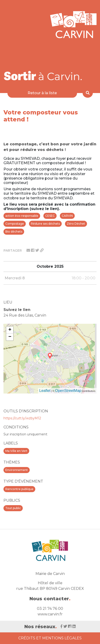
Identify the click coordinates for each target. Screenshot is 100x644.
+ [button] (10, 330)
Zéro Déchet (76, 224)
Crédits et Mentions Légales (50, 638)
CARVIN (67, 216)
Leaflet (45, 391)
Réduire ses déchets (45, 224)
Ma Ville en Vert (16, 451)
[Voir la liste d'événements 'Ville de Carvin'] (43, 75)
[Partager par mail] (29, 250)
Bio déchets (14, 232)
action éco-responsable (22, 216)
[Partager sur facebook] (33, 250)
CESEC (50, 216)
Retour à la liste (42, 93)
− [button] (10, 337)
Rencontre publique (19, 489)
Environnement (17, 470)
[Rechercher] (88, 93)
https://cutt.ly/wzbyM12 (22, 418)
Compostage (15, 224)
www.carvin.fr (50, 614)
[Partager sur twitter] (38, 250)
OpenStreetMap (68, 391)
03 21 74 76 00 (50, 609)
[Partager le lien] (42, 250)
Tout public (13, 508)
